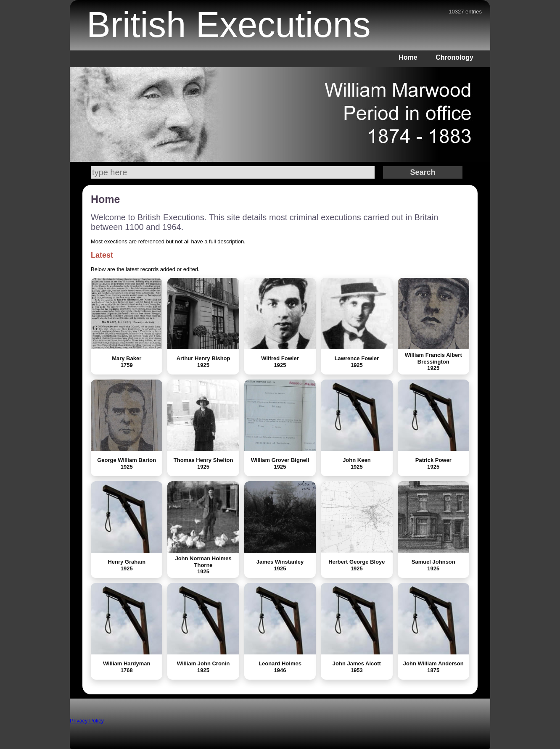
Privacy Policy (87, 721)
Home (408, 57)
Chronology (454, 57)
